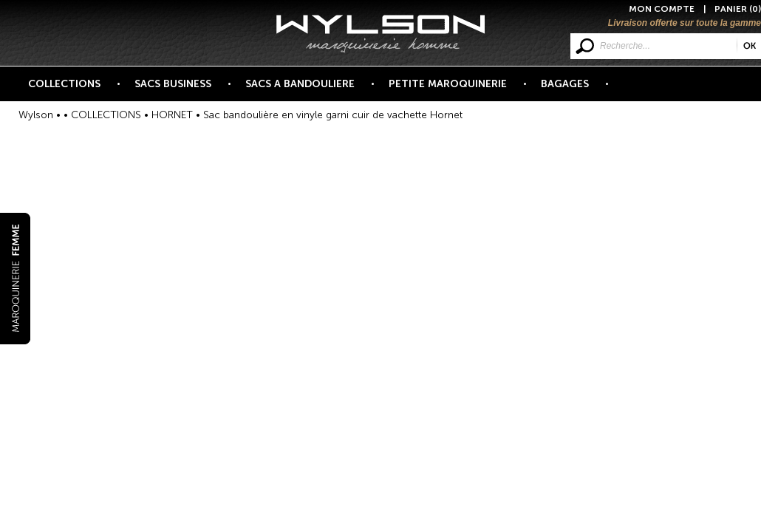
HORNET (172, 115)
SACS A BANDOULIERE (308, 89)
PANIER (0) (738, 9)
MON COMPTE (662, 9)
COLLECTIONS (73, 89)
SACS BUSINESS (181, 89)
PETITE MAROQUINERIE (456, 89)
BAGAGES (573, 89)
